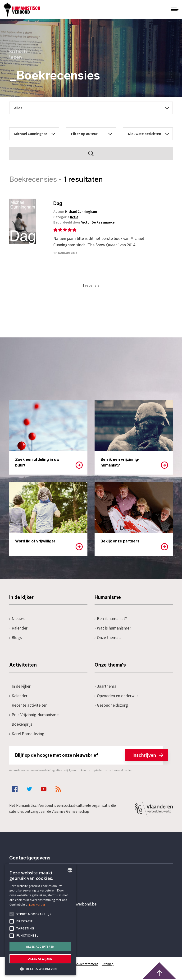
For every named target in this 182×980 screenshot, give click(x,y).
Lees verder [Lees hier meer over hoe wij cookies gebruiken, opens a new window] (37, 905)
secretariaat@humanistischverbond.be (62, 904)
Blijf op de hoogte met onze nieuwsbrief (89, 755)
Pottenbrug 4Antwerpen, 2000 (43, 927)
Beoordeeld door (86, 222)
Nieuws (17, 619)
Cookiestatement (86, 964)
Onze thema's (108, 638)
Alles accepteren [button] (40, 947)
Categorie (67, 217)
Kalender (18, 628)
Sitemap (108, 964)
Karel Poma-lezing (27, 734)
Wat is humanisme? (113, 628)
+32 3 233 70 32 (42, 885)
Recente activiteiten (28, 705)
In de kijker (20, 686)
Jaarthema (105, 686)
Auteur (76, 212)
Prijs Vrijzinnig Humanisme (34, 715)
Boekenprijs (21, 724)
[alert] (40, 920)
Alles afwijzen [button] (40, 959)
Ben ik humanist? (111, 619)
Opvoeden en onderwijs (116, 696)
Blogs (16, 638)
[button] (40, 968)
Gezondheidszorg (111, 705)
